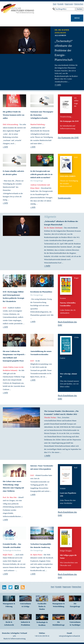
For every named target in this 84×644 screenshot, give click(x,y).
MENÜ (77, 18)
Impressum (69, 4)
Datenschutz (79, 4)
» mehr (5, 147)
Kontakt (61, 4)
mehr (58, 85)
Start (55, 4)
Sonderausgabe (64, 198)
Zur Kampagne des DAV (68, 138)
